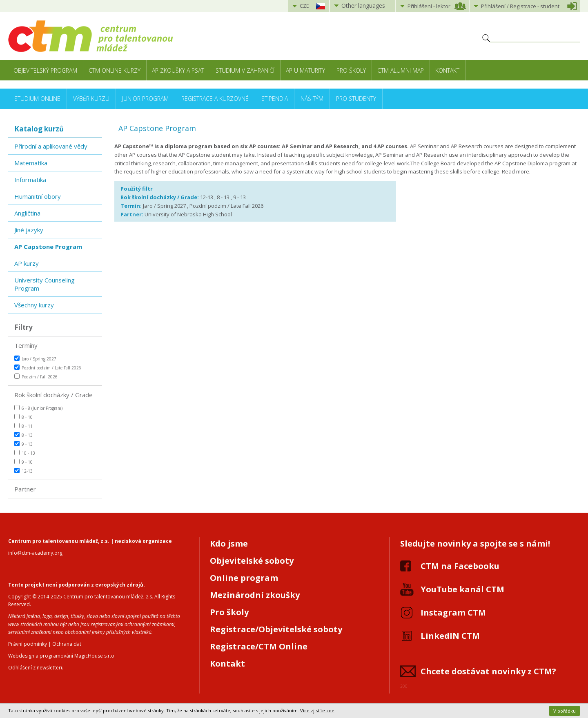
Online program (244, 578)
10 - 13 (25, 453)
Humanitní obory (38, 196)
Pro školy (351, 70)
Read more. (516, 171)
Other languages (363, 6)
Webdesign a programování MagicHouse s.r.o (61, 656)
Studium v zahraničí (245, 70)
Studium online (37, 99)
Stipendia (275, 99)
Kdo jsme (229, 544)
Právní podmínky (28, 644)
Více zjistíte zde (317, 710)
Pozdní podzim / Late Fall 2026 (48, 368)
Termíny (26, 345)
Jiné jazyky (29, 230)
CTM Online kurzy (115, 70)
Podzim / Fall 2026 (36, 377)
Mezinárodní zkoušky (255, 595)
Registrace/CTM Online (259, 646)
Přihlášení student (520, 6)
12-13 (23, 471)
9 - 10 (23, 462)
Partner (25, 489)
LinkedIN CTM (450, 636)
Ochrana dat (67, 644)
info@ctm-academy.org (35, 553)
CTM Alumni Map (401, 70)
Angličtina (27, 213)
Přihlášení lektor (429, 6)
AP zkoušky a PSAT (178, 70)
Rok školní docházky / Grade (53, 395)
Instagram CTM (453, 612)
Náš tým (312, 99)
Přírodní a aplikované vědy (51, 146)
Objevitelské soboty (252, 561)
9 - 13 (23, 444)
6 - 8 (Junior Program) (38, 408)
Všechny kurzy (34, 305)
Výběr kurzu (91, 99)
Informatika (30, 180)
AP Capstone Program (48, 247)
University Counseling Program (45, 284)
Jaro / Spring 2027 (35, 359)
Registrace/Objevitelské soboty (276, 629)
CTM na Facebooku (460, 566)
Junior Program (145, 99)
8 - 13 (23, 435)
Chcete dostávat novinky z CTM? (488, 671)
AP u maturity (305, 70)
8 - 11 (23, 426)
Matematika (31, 163)
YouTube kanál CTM (462, 589)
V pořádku (565, 711)
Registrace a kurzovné (215, 99)
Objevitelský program (45, 70)
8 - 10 (23, 417)
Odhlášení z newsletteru (36, 668)
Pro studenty (356, 99)
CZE (304, 6)
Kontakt (447, 70)
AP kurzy (27, 263)
